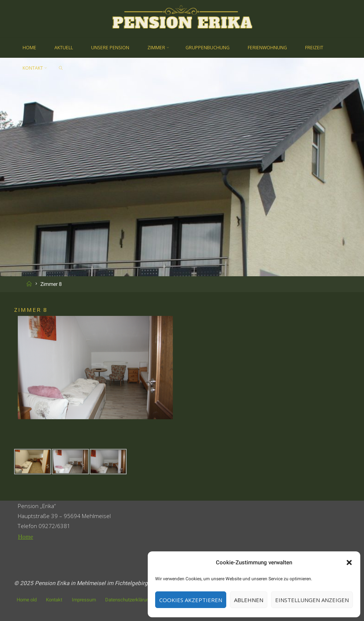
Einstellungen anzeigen (312, 600)
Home (25, 537)
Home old (27, 599)
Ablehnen (249, 600)
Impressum (84, 599)
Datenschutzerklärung (128, 599)
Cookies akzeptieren (191, 600)
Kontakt (54, 599)
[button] (349, 562)
